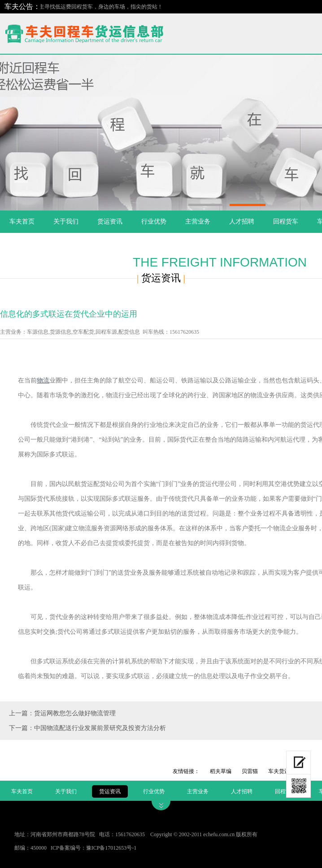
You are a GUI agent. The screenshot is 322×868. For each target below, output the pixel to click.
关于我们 (66, 221)
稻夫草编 (221, 771)
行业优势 (154, 221)
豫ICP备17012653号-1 (111, 848)
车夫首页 (22, 221)
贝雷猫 (250, 771)
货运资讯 (110, 221)
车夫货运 (279, 771)
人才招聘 (242, 221)
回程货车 (286, 221)
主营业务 (198, 221)
